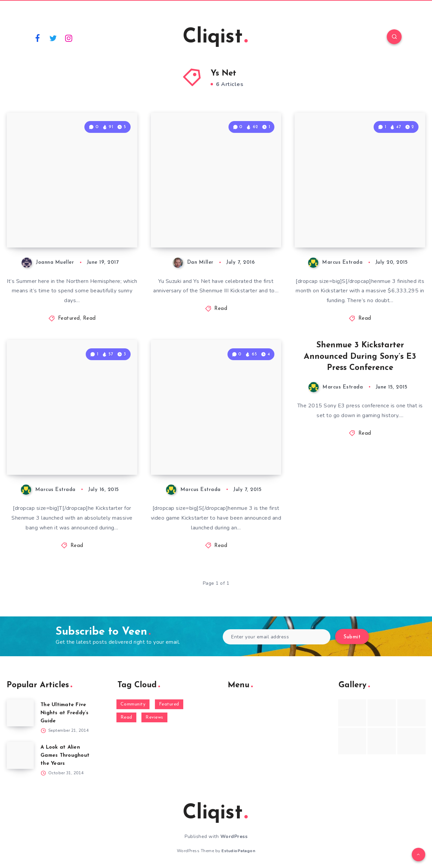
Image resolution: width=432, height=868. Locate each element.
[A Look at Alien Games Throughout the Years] (20, 755)
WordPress (234, 836)
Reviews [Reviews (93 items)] (154, 717)
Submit (352, 637)
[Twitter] (53, 38)
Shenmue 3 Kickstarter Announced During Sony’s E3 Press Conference (360, 357)
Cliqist (215, 37)
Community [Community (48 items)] (133, 704)
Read (89, 319)
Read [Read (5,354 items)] (126, 717)
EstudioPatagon (238, 851)
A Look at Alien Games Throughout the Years (65, 756)
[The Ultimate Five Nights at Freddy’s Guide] (20, 713)
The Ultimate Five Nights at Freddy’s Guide (65, 713)
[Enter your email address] (277, 637)
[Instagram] (69, 38)
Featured (69, 319)
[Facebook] (37, 38)
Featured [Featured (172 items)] (169, 704)
